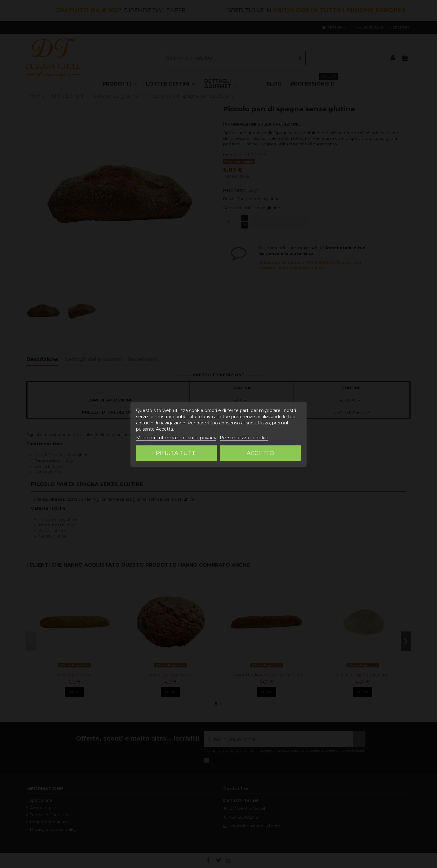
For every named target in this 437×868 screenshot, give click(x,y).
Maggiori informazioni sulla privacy (176, 438)
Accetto (260, 453)
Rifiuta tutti (176, 453)
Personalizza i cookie (244, 438)
